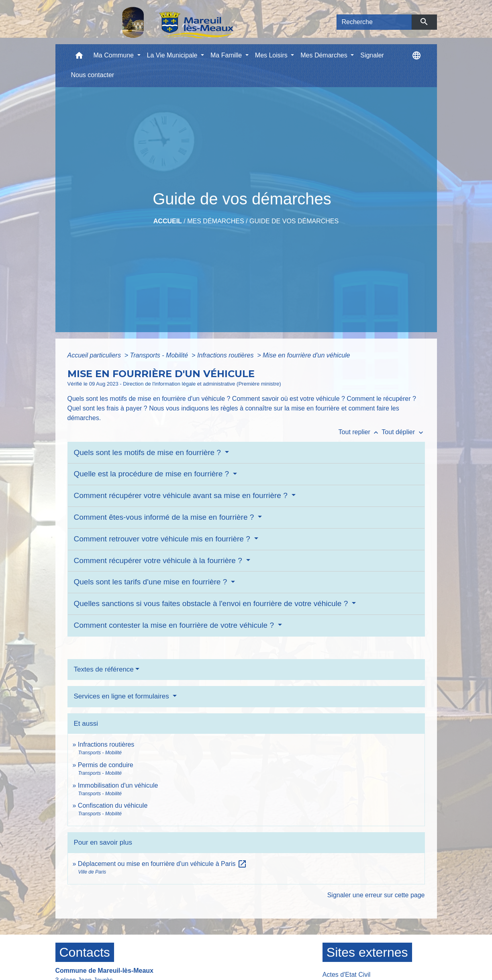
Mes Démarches (215, 221)
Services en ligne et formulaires (122, 696)
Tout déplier (403, 432)
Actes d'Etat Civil (347, 975)
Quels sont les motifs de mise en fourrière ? (149, 452)
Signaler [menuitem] (372, 55)
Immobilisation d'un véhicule (118, 785)
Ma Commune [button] (115, 55)
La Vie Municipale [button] (173, 55)
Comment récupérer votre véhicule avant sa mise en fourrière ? (182, 495)
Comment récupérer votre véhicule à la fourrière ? (159, 560)
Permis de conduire (106, 765)
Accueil (168, 221)
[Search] (374, 22)
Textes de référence (104, 669)
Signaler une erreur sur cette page (376, 895)
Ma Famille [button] (227, 55)
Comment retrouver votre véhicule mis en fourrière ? (163, 539)
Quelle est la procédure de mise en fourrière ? (153, 474)
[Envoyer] (424, 22)
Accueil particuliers (95, 355)
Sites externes (367, 952)
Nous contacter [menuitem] (93, 75)
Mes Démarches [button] (325, 55)
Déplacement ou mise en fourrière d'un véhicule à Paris (162, 864)
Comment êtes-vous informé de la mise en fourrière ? (165, 517)
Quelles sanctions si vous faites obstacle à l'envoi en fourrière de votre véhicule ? (212, 603)
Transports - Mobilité (160, 355)
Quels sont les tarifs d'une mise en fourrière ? (152, 582)
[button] (79, 57)
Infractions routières (226, 355)
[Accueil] (157, 22)
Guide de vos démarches (294, 221)
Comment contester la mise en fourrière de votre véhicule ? (175, 625)
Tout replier (360, 432)
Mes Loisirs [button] (272, 55)
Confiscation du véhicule (113, 805)
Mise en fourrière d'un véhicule (306, 355)
